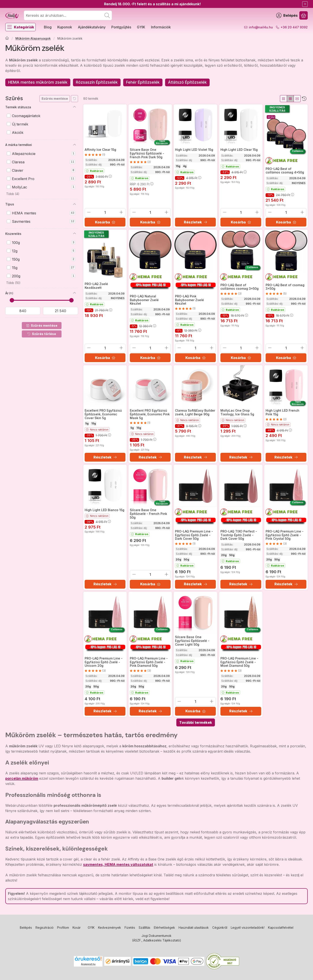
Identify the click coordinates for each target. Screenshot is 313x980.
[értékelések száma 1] (95, 155)
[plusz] (121, 212)
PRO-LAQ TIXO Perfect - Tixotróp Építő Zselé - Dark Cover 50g (239, 535)
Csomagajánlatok (26, 116)
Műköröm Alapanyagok (33, 38)
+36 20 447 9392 (294, 27)
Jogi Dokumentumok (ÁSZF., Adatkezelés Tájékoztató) (157, 938)
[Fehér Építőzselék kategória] (143, 82)
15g (44, 268)
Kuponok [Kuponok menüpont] (65, 27)
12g (44, 251)
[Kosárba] (105, 222)
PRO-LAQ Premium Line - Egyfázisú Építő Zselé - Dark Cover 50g (194, 535)
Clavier (44, 170)
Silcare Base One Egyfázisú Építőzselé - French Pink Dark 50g (147, 153)
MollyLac (44, 187)
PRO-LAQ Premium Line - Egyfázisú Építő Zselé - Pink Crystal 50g (285, 535)
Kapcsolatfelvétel (281, 927)
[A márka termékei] (75, 145)
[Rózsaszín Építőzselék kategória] (97, 82)
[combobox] (68, 15)
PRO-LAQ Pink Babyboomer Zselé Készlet (189, 300)
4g (185, 166)
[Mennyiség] (105, 212)
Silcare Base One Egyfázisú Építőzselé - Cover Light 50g (192, 641)
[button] (12, 194)
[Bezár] (305, 4)
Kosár (77, 927)
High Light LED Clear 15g (239, 150)
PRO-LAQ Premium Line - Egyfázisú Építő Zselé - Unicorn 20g (104, 662)
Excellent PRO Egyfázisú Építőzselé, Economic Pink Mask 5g (150, 414)
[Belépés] (287, 15)
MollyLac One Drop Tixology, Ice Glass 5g (237, 412)
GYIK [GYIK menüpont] (141, 27)
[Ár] (75, 293)
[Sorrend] (304, 99)
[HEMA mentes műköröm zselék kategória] (38, 82)
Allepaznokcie (44, 154)
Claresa (44, 162)
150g (44, 259)
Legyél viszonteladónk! (248, 927)
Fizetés (130, 927)
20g (178, 560)
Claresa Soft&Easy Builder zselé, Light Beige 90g (195, 412)
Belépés (26, 927)
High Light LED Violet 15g (194, 150)
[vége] (61, 311)
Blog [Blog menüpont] (48, 27)
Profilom (63, 927)
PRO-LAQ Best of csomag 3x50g (285, 287)
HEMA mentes (44, 213)
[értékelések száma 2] (140, 162)
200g (44, 276)
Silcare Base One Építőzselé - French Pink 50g (148, 514)
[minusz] (89, 212)
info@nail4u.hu (261, 27)
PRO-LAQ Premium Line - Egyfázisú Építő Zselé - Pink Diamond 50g (149, 662)
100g (44, 243)
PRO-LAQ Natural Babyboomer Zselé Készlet (144, 300)
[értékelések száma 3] (231, 294)
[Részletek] (195, 222)
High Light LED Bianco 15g (104, 510)
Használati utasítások (194, 927)
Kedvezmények (110, 927)
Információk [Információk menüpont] (161, 27)
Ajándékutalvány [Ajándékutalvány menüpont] (92, 27)
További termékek (196, 722)
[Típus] (75, 204)
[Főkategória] (7, 39)
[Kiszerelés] (75, 234)
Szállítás (144, 927)
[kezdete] (23, 311)
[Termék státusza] (75, 107)
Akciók (18, 133)
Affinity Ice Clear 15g (100, 150)
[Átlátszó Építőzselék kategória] (187, 82)
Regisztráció (45, 927)
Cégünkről (220, 927)
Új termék (20, 124)
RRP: (142, 184)
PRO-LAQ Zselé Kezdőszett (96, 286)
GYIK (91, 927)
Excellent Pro (44, 179)
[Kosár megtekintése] (304, 15)
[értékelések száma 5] (276, 294)
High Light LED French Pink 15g (282, 412)
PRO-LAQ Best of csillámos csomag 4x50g (285, 170)
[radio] (283, 99)
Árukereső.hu (88, 964)
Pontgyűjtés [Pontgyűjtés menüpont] (121, 27)
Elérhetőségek (164, 927)
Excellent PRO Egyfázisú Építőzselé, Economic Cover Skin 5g (103, 414)
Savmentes (44, 221)
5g (87, 423)
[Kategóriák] (20, 27)
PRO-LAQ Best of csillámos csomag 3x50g (239, 287)
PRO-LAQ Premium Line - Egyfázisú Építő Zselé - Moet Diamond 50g (239, 662)
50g (186, 560)
